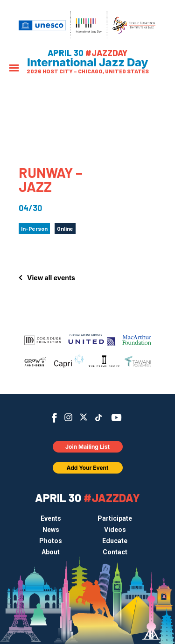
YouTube (116, 418)
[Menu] (14, 69)
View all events (51, 278)
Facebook (54, 418)
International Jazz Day (87, 63)
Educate (115, 541)
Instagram (68, 417)
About (51, 552)
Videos (115, 530)
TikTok (98, 418)
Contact (115, 552)
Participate (115, 518)
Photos (51, 541)
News (51, 530)
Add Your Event (88, 468)
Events (51, 518)
